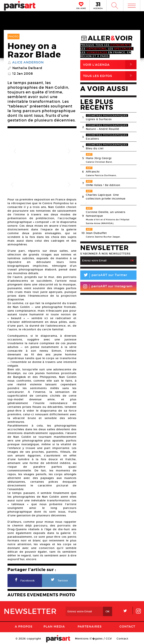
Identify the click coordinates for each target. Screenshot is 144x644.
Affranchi (93, 172)
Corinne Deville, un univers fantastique (106, 214)
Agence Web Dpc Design (72, 640)
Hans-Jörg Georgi (99, 158)
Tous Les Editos (110, 76)
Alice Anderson (28, 63)
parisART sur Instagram (108, 286)
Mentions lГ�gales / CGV (93, 634)
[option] (42, 151)
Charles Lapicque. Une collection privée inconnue (106, 197)
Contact (127, 622)
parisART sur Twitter (104, 276)
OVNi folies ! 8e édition (103, 185)
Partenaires (90, 622)
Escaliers (92, 139)
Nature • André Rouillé (102, 129)
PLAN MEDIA (54, 622)
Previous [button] (15, 151)
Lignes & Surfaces (99, 119)
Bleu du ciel (95, 148)
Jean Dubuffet (96, 233)
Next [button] (69, 151)
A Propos (24, 622)
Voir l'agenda (110, 65)
